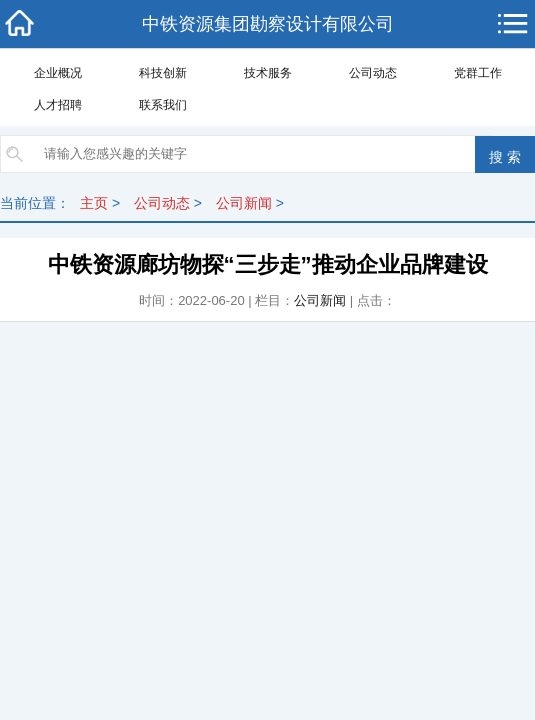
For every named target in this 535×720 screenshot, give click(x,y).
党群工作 (478, 73)
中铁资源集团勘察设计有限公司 (268, 24)
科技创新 (163, 73)
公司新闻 (244, 203)
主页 (94, 203)
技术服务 (268, 73)
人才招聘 (58, 105)
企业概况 (58, 73)
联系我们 (163, 105)
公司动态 (373, 73)
